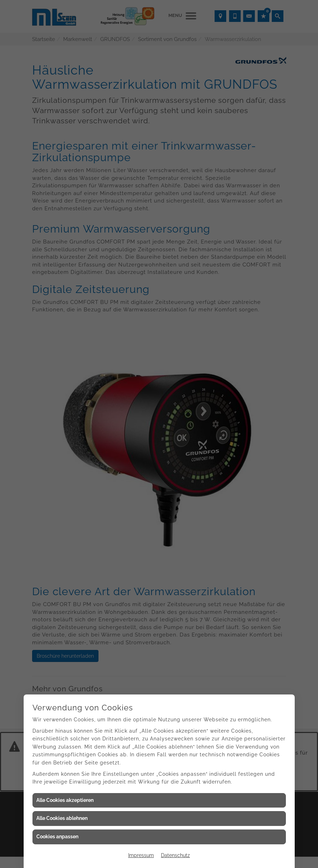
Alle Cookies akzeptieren (65, 800)
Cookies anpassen (57, 837)
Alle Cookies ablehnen (62, 818)
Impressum (141, 855)
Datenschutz (175, 855)
